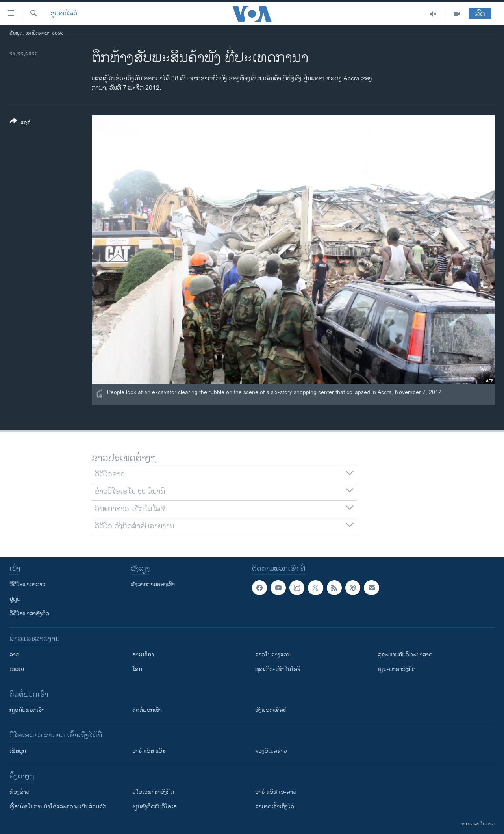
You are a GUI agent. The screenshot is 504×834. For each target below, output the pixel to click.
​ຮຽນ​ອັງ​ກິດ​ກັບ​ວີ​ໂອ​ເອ (155, 807)
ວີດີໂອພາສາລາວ (28, 584)
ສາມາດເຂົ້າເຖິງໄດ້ (275, 807)
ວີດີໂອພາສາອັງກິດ (29, 614)
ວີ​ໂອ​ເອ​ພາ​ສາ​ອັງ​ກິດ (153, 792)
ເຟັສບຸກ (18, 751)
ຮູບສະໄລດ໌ (64, 14)
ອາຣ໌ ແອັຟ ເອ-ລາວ (276, 792)
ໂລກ (137, 669)
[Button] (20, 123)
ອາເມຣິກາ (143, 655)
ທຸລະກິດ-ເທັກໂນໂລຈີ (278, 669)
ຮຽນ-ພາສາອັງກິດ (397, 669)
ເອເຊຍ (17, 669)
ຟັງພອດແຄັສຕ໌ (271, 710)
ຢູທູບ (15, 599)
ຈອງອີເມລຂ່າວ (271, 751)
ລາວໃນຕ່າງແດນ (273, 655)
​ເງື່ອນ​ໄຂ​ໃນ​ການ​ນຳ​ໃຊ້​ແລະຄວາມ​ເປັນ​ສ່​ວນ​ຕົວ (58, 807)
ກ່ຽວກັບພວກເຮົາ (27, 710)
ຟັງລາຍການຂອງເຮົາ (153, 584)
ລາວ (14, 655)
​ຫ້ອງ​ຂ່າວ (19, 792)
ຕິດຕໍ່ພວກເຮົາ (147, 710)
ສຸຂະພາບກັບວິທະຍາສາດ (405, 655)
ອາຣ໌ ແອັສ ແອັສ (149, 751)
